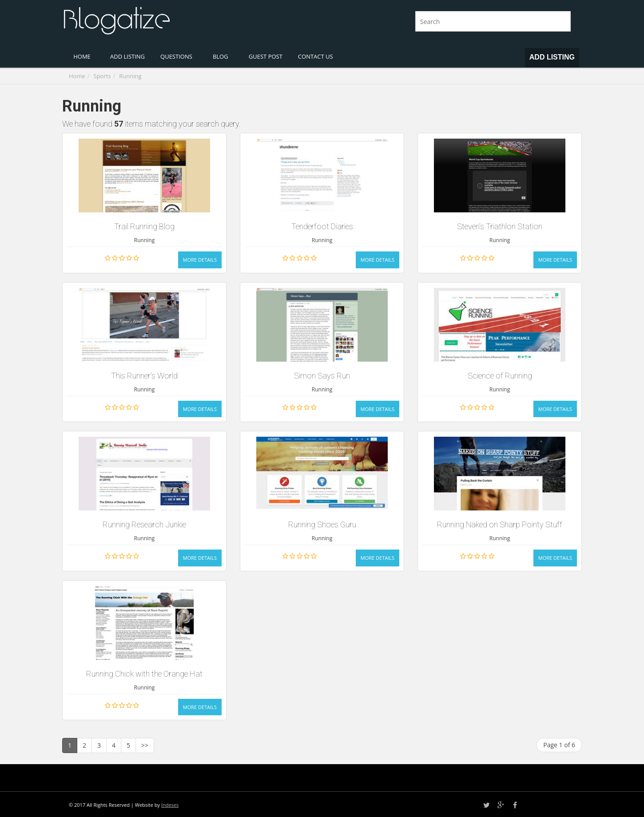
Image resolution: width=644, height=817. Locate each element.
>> (145, 745)
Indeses (170, 805)
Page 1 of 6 (559, 745)
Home (77, 76)
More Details (200, 260)
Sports (102, 76)
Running (130, 76)
